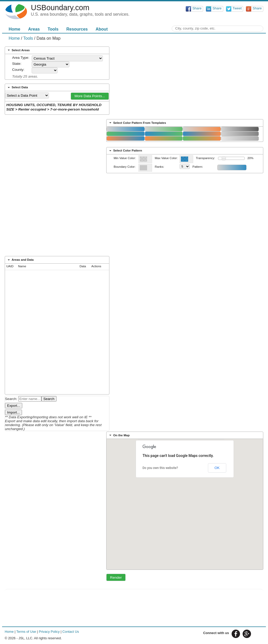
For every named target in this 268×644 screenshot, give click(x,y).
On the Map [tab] (119, 435)
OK (217, 468)
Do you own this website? (160, 468)
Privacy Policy (49, 632)
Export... (14, 406)
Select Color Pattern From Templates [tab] (137, 123)
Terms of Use (26, 632)
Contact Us (71, 632)
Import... (13, 412)
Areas (34, 29)
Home (14, 29)
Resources (77, 29)
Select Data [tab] (17, 88)
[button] (90, 96)
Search (49, 399)
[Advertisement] (134, 216)
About (102, 29)
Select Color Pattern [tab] (125, 151)
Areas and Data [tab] (20, 260)
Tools (53, 29)
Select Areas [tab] (18, 50)
